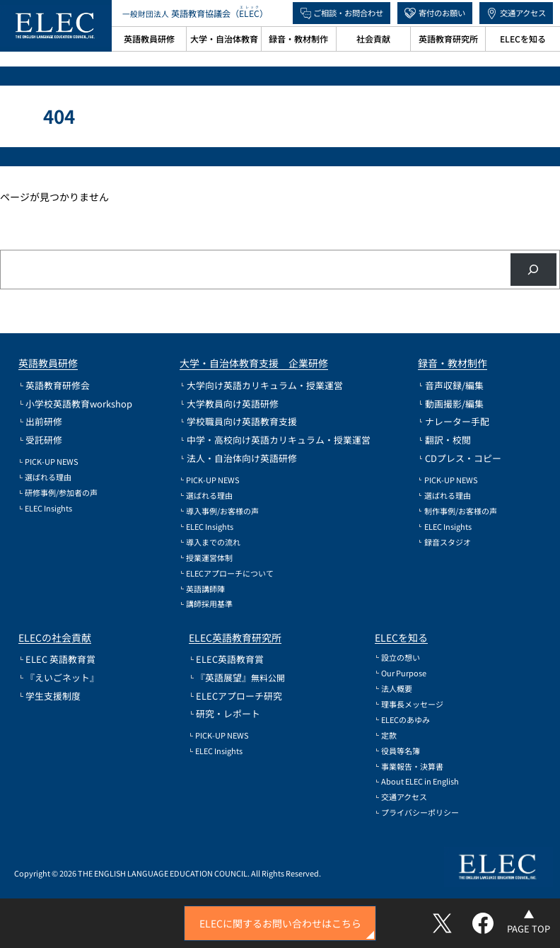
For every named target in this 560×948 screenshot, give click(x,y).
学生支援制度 (53, 696)
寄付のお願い (442, 13)
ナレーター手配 (457, 421)
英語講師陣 (205, 589)
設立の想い (401, 658)
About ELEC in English (420, 781)
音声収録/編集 (454, 385)
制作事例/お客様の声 (461, 511)
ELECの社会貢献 (55, 637)
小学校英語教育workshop (79, 404)
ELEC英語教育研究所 (235, 637)
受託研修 (44, 440)
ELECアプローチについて (230, 573)
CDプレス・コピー (463, 458)
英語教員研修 (48, 363)
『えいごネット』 (62, 677)
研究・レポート (228, 713)
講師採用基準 (209, 604)
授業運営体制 (209, 558)
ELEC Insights (48, 508)
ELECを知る (401, 637)
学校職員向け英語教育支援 (242, 421)
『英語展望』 (240, 677)
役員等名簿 (401, 751)
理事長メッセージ (412, 704)
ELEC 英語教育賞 (60, 659)
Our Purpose (404, 673)
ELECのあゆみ (406, 720)
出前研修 (44, 421)
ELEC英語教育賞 (230, 659)
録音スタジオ (448, 542)
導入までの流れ (213, 542)
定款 (389, 735)
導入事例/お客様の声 (222, 511)
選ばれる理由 (48, 477)
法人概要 (397, 689)
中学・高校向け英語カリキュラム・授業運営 (279, 440)
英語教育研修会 (58, 385)
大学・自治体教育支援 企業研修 (254, 363)
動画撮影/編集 (454, 404)
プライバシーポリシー (420, 813)
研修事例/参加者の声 (61, 493)
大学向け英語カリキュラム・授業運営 (265, 385)
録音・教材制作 (453, 363)
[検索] (533, 270)
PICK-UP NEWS (52, 462)
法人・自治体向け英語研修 (242, 458)
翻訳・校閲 (448, 440)
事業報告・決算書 (412, 767)
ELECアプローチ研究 (239, 696)
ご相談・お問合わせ (348, 13)
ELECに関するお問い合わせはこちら (280, 923)
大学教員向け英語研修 (233, 404)
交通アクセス (523, 13)
